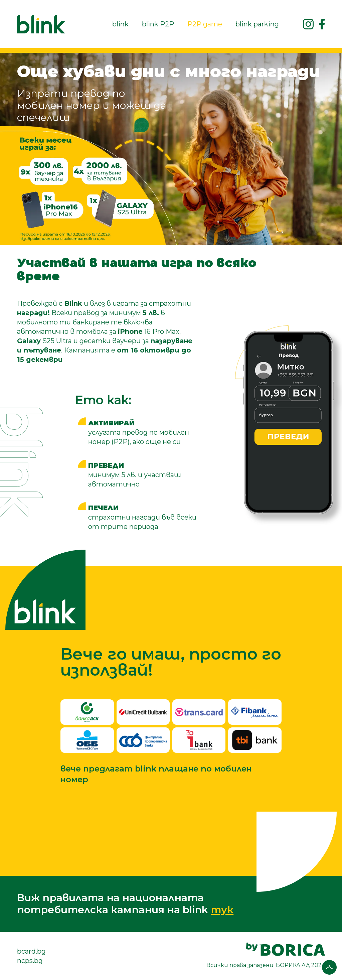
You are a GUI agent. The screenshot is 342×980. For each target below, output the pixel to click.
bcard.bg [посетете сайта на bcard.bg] (31, 951)
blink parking (257, 24)
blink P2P (158, 24)
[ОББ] (87, 740)
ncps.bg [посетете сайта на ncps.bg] (30, 961)
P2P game (205, 24)
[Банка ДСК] (87, 712)
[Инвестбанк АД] (199, 740)
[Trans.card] (199, 712)
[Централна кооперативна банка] (143, 740)
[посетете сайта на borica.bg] (266, 956)
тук (222, 910)
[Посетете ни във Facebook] (322, 24)
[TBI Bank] (255, 740)
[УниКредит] (143, 712)
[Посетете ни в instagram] (308, 24)
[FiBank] (255, 712)
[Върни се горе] (329, 967)
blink (120, 24)
